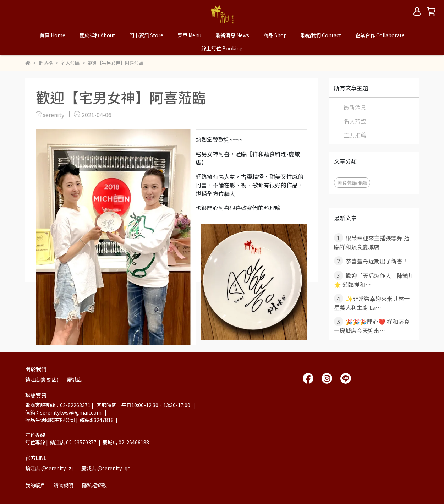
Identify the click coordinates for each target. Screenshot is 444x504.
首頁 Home (53, 35)
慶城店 (75, 379)
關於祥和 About (97, 35)
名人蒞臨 (355, 121)
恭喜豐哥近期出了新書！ (371, 261)
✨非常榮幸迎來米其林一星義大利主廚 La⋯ (372, 303)
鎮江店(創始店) (42, 379)
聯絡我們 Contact (321, 35)
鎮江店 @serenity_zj (49, 468)
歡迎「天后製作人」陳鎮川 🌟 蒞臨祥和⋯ (374, 280)
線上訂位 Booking (222, 48)
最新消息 (355, 107)
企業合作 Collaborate (380, 35)
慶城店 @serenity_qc (106, 468)
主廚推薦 (355, 135)
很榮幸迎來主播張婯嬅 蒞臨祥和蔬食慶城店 (372, 242)
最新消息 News (232, 35)
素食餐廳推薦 (352, 183)
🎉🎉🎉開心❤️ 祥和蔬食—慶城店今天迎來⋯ (372, 326)
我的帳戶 (35, 485)
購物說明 (64, 485)
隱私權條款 (94, 485)
